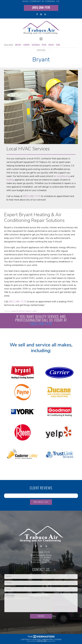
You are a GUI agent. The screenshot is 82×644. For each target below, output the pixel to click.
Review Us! (41, 502)
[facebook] (37, 14)
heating (10, 180)
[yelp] (45, 14)
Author (35, 311)
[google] (41, 14)
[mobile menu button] (41, 39)
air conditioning (62, 176)
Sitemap (58, 640)
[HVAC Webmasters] (41, 638)
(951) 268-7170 (41, 8)
